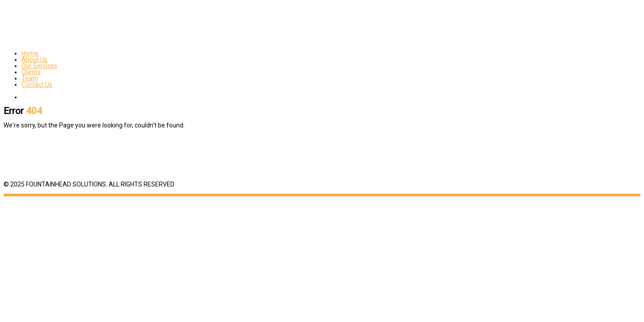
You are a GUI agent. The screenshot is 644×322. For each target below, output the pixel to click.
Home (30, 53)
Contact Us (37, 85)
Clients (31, 72)
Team (30, 78)
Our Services (39, 66)
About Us (34, 59)
